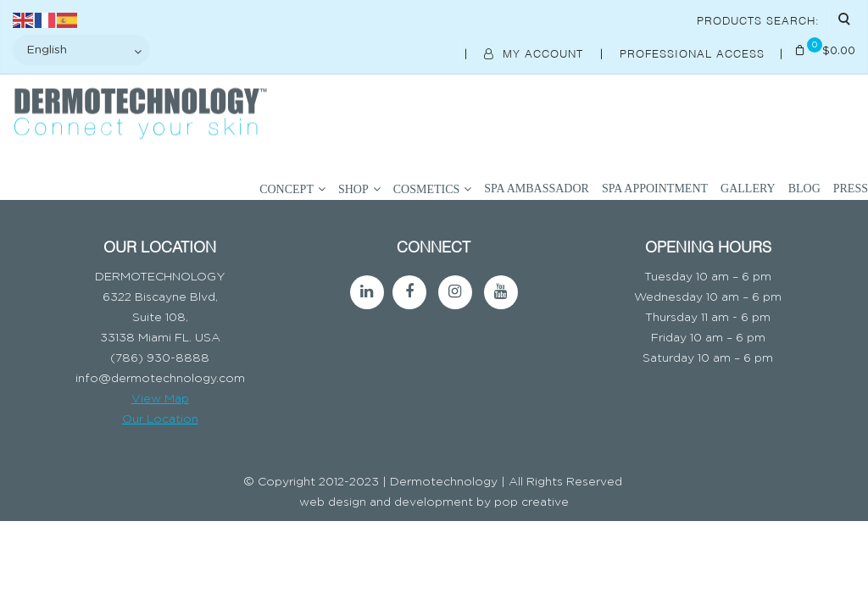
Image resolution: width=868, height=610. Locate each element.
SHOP (353, 189)
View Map (160, 399)
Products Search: (758, 19)
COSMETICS (427, 189)
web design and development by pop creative (434, 502)
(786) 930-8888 (160, 358)
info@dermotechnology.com (160, 379)
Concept (287, 189)
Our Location (160, 419)
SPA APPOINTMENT (655, 189)
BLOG (804, 189)
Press (851, 189)
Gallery (748, 189)
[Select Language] (81, 50)
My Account (536, 53)
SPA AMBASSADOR (537, 189)
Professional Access (694, 53)
